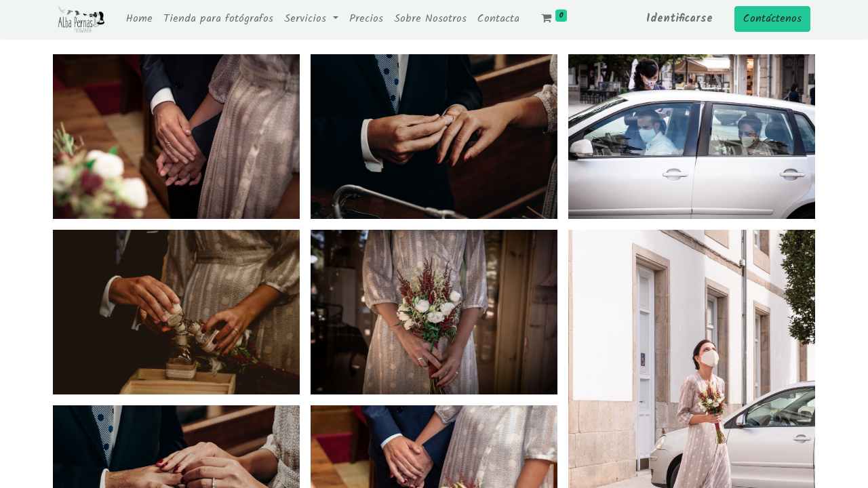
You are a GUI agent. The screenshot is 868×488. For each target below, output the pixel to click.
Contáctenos (772, 19)
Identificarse (679, 19)
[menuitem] (139, 19)
